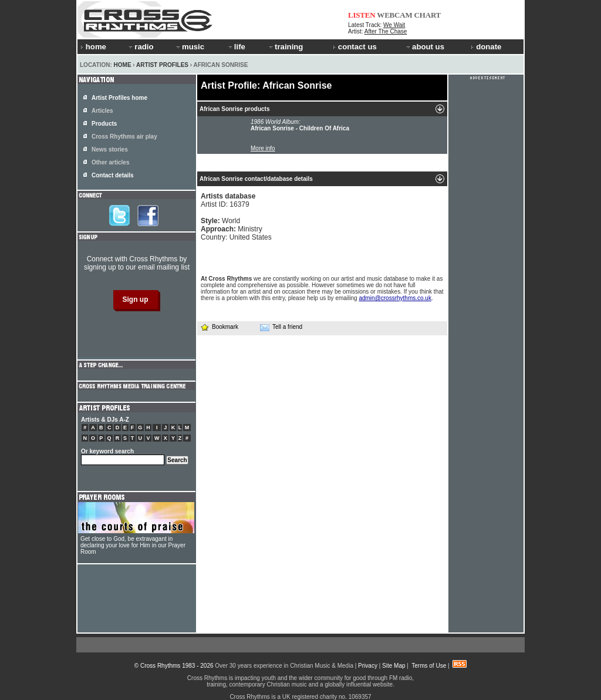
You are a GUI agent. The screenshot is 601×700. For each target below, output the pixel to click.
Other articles (110, 162)
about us (425, 47)
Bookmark (219, 327)
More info (263, 148)
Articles (102, 111)
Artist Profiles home (119, 98)
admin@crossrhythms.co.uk (395, 298)
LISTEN (362, 15)
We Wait (394, 25)
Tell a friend (281, 327)
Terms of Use (429, 666)
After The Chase (386, 31)
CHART (428, 15)
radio (140, 47)
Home (123, 65)
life (236, 47)
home (93, 47)
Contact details (113, 175)
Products (104, 124)
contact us (355, 47)
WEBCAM (394, 15)
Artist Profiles (162, 65)
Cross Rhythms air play (124, 137)
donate (486, 47)
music (190, 47)
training (285, 47)
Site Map (394, 666)
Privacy (368, 666)
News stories (110, 149)
